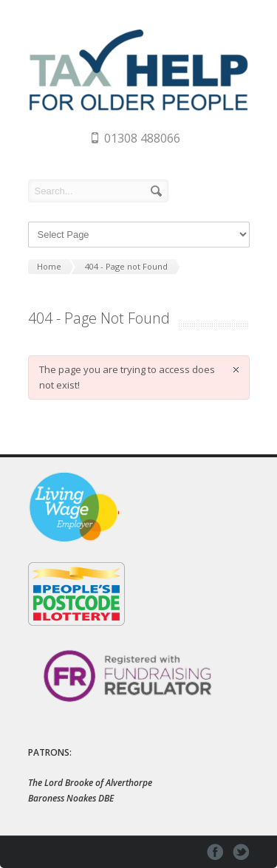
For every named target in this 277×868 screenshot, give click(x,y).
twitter (241, 852)
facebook (215, 852)
